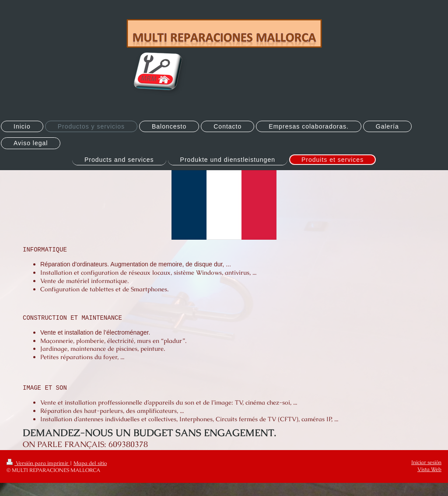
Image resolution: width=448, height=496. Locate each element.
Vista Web (429, 469)
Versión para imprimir (38, 463)
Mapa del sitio (90, 463)
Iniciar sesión (426, 462)
